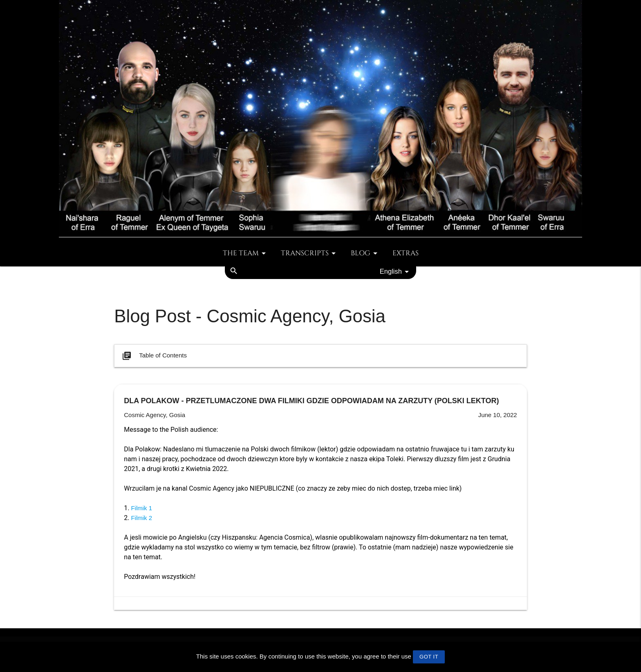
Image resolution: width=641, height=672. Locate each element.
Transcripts (310, 253)
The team (246, 253)
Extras (406, 253)
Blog (365, 253)
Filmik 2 (141, 518)
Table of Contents (154, 356)
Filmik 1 (141, 508)
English (396, 272)
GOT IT (429, 657)
